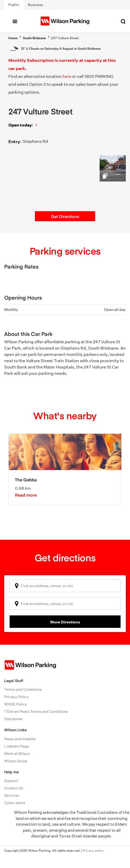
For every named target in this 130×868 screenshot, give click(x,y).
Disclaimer (13, 719)
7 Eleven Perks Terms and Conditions (36, 711)
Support (11, 781)
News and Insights (20, 739)
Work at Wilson (17, 754)
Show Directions (65, 622)
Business (35, 5)
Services (12, 795)
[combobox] (65, 586)
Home (13, 38)
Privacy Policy (17, 697)
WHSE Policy (16, 704)
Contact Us (14, 788)
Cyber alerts (15, 803)
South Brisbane (34, 38)
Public (14, 5)
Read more (26, 495)
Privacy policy (93, 851)
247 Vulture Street (65, 38)
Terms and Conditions (23, 689)
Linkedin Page (17, 746)
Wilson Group (16, 761)
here (67, 76)
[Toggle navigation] (15, 21)
